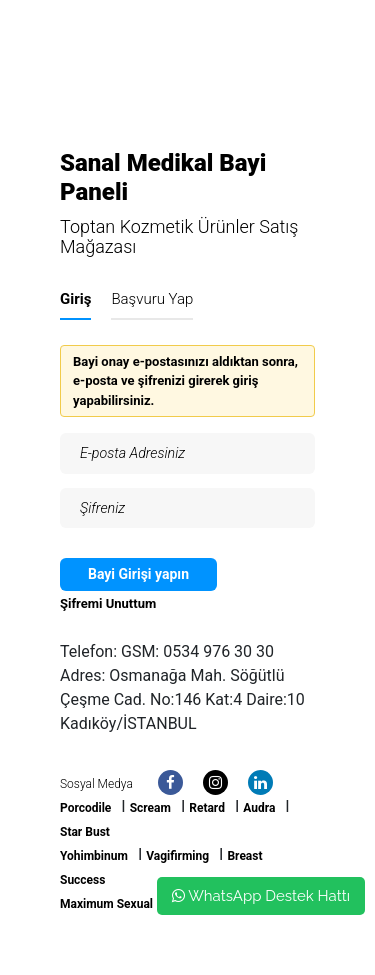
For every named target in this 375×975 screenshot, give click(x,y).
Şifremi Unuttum (108, 603)
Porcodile (85, 808)
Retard (207, 808)
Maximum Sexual (106, 904)
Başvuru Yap (152, 299)
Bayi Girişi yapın (138, 574)
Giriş (75, 299)
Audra (259, 808)
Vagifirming (177, 856)
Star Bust (85, 832)
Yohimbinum (94, 856)
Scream (150, 808)
